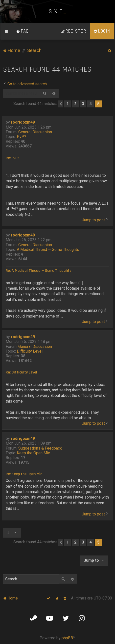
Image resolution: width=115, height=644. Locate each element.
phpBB (67, 638)
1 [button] (68, 104)
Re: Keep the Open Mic (24, 474)
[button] (61, 104)
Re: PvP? (12, 158)
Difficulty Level (30, 351)
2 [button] (75, 104)
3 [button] (83, 104)
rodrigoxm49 (23, 122)
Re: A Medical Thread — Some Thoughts (38, 271)
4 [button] (91, 104)
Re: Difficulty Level (21, 372)
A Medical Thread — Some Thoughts (48, 250)
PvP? (22, 137)
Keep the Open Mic (33, 453)
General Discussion (35, 132)
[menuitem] (23, 31)
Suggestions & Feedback (40, 448)
